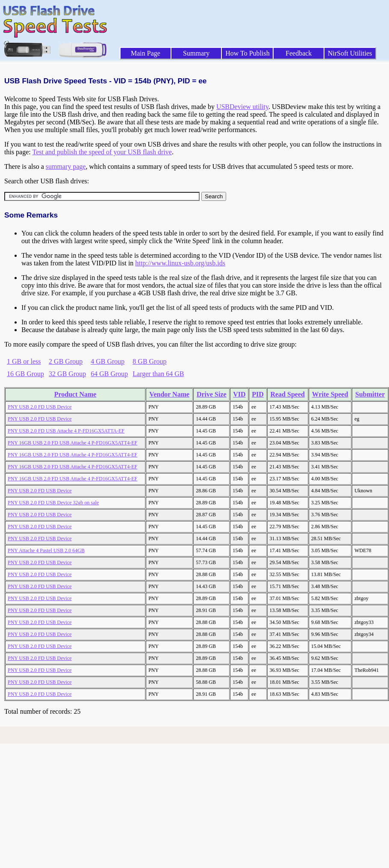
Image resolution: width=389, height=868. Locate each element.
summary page (66, 166)
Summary (196, 53)
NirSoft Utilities (350, 53)
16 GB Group (25, 374)
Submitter (370, 394)
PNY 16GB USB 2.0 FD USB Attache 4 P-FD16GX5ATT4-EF (72, 443)
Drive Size (212, 394)
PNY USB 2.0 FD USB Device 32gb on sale (53, 503)
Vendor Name (169, 394)
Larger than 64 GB (158, 374)
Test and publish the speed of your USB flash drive (102, 152)
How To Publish (248, 53)
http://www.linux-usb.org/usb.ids (180, 263)
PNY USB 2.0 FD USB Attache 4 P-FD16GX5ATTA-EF (66, 431)
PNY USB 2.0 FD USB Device (40, 407)
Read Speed (287, 394)
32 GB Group (67, 374)
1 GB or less (24, 361)
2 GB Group (66, 361)
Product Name (75, 394)
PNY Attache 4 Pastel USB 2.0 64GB (46, 550)
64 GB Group (109, 374)
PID (258, 394)
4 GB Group (108, 361)
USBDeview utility (242, 107)
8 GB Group (149, 361)
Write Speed (330, 394)
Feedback (299, 53)
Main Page (146, 53)
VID (239, 394)
